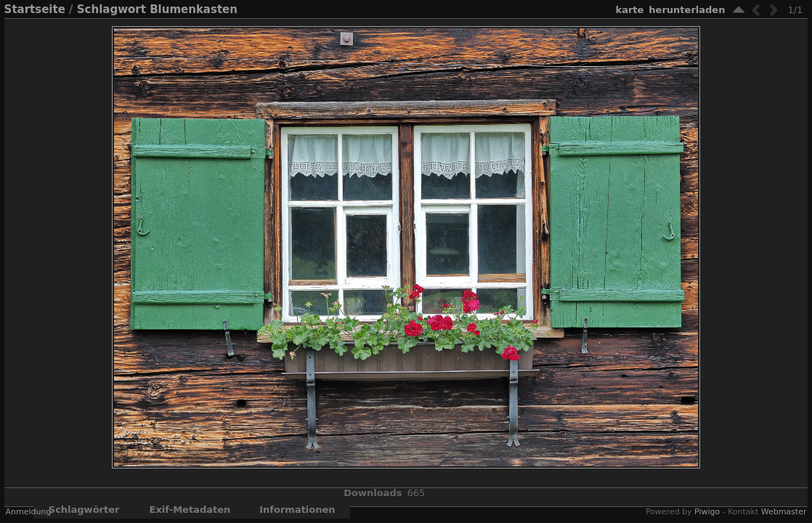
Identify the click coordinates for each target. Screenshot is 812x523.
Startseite (35, 9)
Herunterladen (687, 10)
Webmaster (784, 512)
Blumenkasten (194, 9)
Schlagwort (111, 9)
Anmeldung (29, 512)
